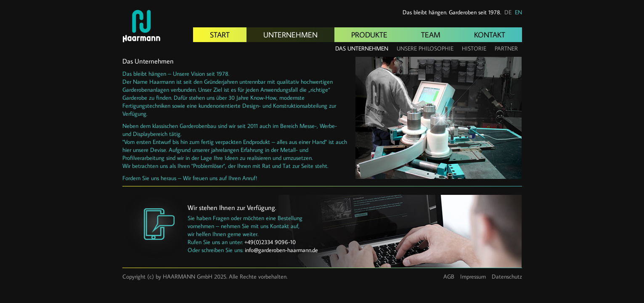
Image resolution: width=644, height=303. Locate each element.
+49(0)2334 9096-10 (270, 242)
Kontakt (490, 35)
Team (431, 35)
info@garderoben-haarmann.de (281, 250)
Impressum (473, 276)
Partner (506, 48)
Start (220, 35)
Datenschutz (507, 276)
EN (518, 12)
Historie (474, 48)
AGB (449, 276)
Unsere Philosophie (425, 48)
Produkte (369, 35)
